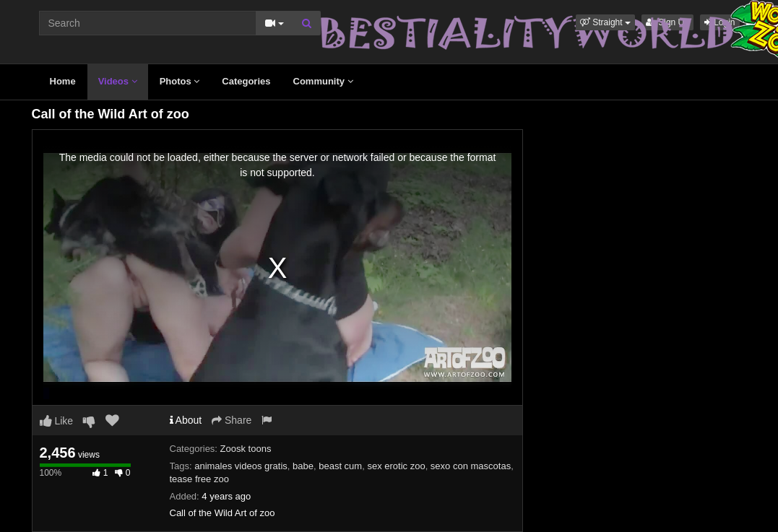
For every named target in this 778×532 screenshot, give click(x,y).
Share (232, 420)
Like (57, 421)
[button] (605, 22)
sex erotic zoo (396, 466)
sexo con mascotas (471, 466)
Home (63, 81)
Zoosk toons (246, 449)
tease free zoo (199, 479)
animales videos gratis (241, 466)
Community (323, 81)
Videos (118, 81)
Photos (180, 81)
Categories (246, 81)
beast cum (340, 466)
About (186, 420)
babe (303, 466)
